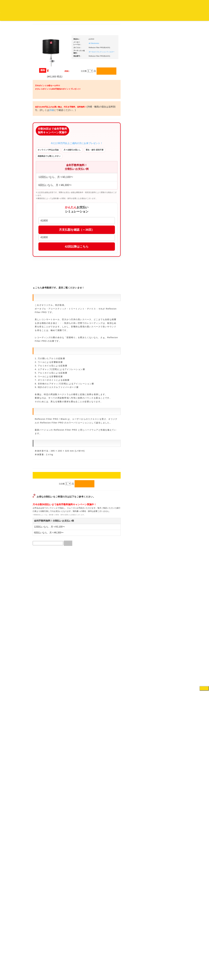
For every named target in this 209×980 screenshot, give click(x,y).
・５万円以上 (161, 218)
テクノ (40, 256)
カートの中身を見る (91, 17)
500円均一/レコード (46, 312)
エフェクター (159, 478)
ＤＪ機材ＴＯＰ (160, 149)
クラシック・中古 (45, 151)
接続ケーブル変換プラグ (163, 314)
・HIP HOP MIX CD (48, 217)
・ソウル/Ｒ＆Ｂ (46, 233)
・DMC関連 (44, 222)
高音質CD (41, 157)
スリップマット (160, 257)
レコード (165, 17)
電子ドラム (158, 466)
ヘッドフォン (159, 263)
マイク (156, 320)
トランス (41, 262)
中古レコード (43, 329)
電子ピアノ (158, 472)
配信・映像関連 (160, 375)
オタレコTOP (7, 17)
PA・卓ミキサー (160, 363)
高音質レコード (44, 162)
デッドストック (44, 324)
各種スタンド (159, 326)
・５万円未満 (161, 212)
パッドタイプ (161, 432)
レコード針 (158, 252)
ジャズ (40, 122)
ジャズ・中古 (43, 134)
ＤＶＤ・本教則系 (161, 357)
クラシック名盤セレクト (48, 145)
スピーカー (158, 297)
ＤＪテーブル (159, 269)
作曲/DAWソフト (162, 393)
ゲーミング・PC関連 (162, 484)
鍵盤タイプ (160, 427)
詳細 (89, 128)
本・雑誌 (41, 383)
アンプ (156, 351)
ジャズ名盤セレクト (46, 128)
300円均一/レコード (46, 306)
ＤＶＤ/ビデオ (43, 358)
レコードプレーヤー (162, 346)
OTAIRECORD (103, 975)
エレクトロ (42, 244)
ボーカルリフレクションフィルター (129, 52)
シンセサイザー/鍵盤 (162, 452)
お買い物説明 (34, 17)
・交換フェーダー (163, 246)
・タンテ (159, 194)
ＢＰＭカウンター (161, 332)
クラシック (42, 139)
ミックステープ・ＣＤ (47, 335)
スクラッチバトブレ (46, 116)
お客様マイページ (113, 17)
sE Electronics (122, 43)
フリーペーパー (44, 389)
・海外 (42, 105)
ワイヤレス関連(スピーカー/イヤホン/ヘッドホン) (163, 306)
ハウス (40, 250)
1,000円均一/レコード (47, 318)
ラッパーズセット (163, 408)
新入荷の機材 (159, 161)
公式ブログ (48, 17)
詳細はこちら (41, 527)
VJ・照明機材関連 (161, 369)
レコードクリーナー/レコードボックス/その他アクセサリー (47, 366)
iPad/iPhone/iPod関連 (162, 275)
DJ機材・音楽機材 (182, 17)
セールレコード (44, 301)
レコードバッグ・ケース (163, 292)
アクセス (81, 967)
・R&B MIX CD (46, 239)
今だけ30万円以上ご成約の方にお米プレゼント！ (104, 170)
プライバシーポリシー (129, 967)
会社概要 (74, 17)
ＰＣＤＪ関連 (159, 183)
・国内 (42, 111)
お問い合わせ (61, 17)
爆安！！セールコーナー (163, 155)
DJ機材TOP (20, 17)
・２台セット (161, 199)
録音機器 (157, 447)
